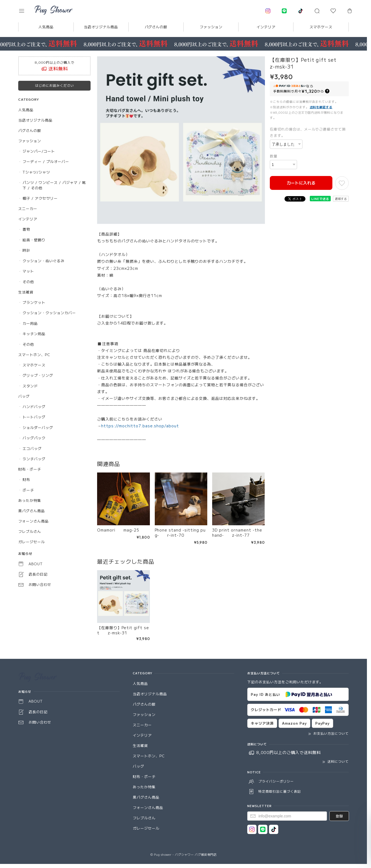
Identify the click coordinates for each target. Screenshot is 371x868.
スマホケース (321, 27)
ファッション (211, 27)
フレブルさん (30, 531)
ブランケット (34, 302)
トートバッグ (34, 417)
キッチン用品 (34, 334)
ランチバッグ (34, 459)
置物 (26, 229)
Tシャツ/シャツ (36, 172)
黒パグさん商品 (32, 511)
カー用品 (30, 323)
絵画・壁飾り (34, 240)
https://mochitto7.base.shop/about (140, 426)
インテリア (266, 27)
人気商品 (46, 27)
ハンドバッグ (34, 407)
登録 (339, 816)
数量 (274, 156)
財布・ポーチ (30, 469)
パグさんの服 (156, 27)
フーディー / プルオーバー (46, 161)
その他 (28, 282)
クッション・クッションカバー (49, 313)
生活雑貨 (26, 292)
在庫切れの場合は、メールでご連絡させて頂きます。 (308, 132)
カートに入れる (301, 183)
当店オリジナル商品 (101, 27)
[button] (25, 11)
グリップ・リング (38, 375)
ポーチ (28, 490)
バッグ (24, 396)
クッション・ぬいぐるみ (44, 261)
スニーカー (28, 208)
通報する (341, 199)
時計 (26, 250)
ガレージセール (32, 542)
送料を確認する (321, 107)
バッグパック (34, 438)
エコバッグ (32, 448)
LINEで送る (320, 199)
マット (28, 271)
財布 (26, 479)
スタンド (30, 386)
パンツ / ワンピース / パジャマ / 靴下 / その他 (54, 185)
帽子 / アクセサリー (40, 198)
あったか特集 (30, 500)
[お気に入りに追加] (342, 183)
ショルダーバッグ (38, 427)
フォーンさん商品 (33, 521)
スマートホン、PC (34, 355)
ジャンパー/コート (39, 151)
